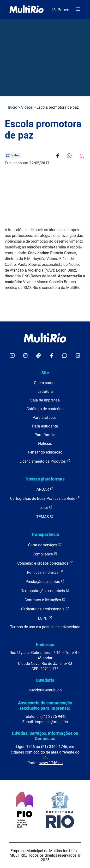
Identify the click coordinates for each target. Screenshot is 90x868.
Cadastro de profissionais (45, 609)
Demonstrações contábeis (45, 591)
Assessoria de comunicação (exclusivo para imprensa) (45, 705)
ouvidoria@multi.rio (45, 690)
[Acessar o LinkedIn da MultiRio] (78, 356)
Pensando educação (45, 452)
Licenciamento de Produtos (45, 461)
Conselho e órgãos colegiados (45, 563)
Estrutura (45, 391)
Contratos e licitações (45, 600)
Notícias (45, 444)
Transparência (45, 534)
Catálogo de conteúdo (45, 409)
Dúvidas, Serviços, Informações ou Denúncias (45, 736)
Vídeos (27, 107)
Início (13, 107)
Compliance (45, 554)
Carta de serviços (45, 545)
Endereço (45, 644)
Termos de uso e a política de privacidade (45, 627)
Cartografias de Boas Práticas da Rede (45, 498)
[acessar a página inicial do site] (27, 10)
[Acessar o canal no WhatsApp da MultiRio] (65, 356)
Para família (45, 435)
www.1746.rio (51, 763)
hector (45, 507)
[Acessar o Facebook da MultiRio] (52, 356)
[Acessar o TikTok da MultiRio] (39, 356)
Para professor (45, 417)
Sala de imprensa (45, 400)
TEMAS (45, 517)
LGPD (45, 618)
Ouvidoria (45, 680)
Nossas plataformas (45, 479)
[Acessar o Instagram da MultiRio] (25, 356)
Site (45, 373)
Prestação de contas (45, 581)
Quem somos (45, 383)
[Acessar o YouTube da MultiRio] (12, 356)
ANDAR (45, 489)
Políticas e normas (45, 572)
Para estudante (45, 426)
